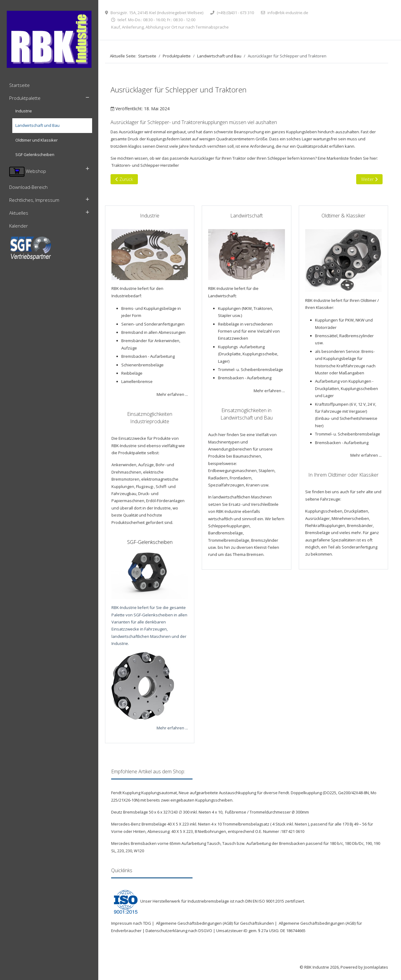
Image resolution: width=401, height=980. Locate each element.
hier (319, 426)
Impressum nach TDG (131, 923)
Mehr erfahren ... (172, 394)
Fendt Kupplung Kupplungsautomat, (145, 793)
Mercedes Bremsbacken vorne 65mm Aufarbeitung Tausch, (167, 843)
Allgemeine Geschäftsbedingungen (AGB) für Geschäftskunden (215, 923)
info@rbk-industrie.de (288, 13)
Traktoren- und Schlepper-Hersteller (145, 165)
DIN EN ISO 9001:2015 (265, 901)
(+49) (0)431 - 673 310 (235, 13)
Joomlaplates (376, 967)
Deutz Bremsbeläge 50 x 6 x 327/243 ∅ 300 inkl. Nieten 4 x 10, (168, 812)
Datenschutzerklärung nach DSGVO (179, 931)
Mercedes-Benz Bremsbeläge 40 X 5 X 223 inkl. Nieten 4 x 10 (167, 824)
